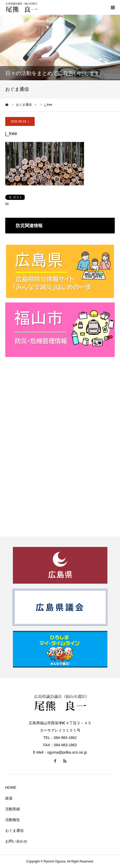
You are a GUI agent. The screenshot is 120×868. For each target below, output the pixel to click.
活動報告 (13, 820)
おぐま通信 (14, 830)
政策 (9, 798)
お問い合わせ (16, 841)
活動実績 (13, 809)
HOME (11, 787)
